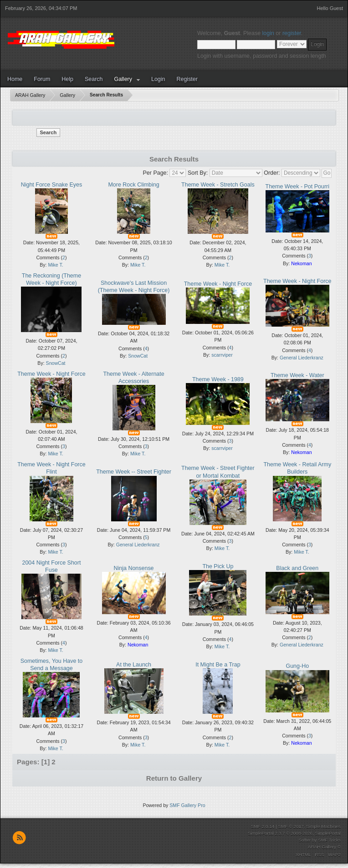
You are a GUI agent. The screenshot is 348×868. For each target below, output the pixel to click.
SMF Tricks (329, 840)
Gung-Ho (297, 666)
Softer (304, 840)
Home (15, 79)
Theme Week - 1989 (218, 379)
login (268, 33)
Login (158, 79)
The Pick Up (218, 566)
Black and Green (297, 568)
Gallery (123, 79)
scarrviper (222, 355)
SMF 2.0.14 (263, 826)
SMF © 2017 (291, 826)
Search (94, 79)
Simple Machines (323, 826)
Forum (42, 79)
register (292, 33)
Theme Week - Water (297, 375)
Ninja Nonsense (134, 568)
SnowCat (56, 363)
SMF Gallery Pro (187, 805)
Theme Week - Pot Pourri (297, 187)
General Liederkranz (302, 358)
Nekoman (301, 263)
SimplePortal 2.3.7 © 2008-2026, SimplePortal (294, 833)
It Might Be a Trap (218, 665)
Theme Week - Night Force (218, 284)
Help (67, 79)
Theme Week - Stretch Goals (218, 185)
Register (187, 79)
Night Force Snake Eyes (51, 185)
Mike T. (55, 265)
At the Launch (134, 665)
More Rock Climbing (133, 185)
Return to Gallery (174, 778)
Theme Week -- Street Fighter (134, 472)
